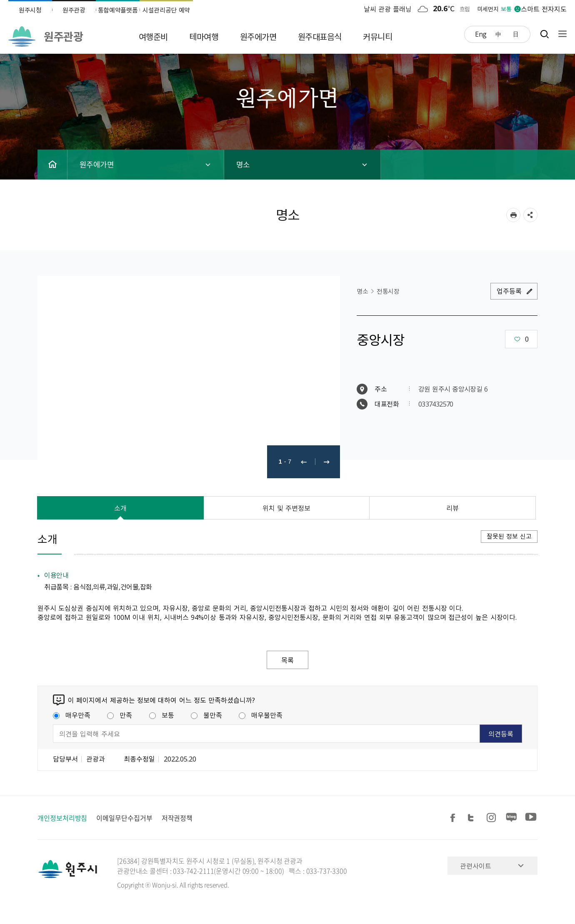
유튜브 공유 (531, 818)
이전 (304, 462)
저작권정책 (177, 818)
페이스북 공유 (454, 818)
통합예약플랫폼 (118, 10)
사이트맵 (560, 34)
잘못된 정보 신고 (509, 536)
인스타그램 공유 (492, 818)
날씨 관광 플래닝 (388, 9)
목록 (287, 660)
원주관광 (74, 10)
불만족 (206, 715)
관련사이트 (476, 866)
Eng (481, 34)
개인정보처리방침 (62, 818)
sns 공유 (530, 215)
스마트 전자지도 (544, 9)
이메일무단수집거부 (124, 818)
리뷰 (452, 508)
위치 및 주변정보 (287, 508)
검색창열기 (544, 34)
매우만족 (72, 715)
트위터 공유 (473, 818)
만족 (120, 715)
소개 (120, 508)
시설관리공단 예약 (166, 10)
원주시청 (30, 10)
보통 (162, 715)
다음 (327, 462)
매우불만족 (261, 715)
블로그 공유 (512, 818)
